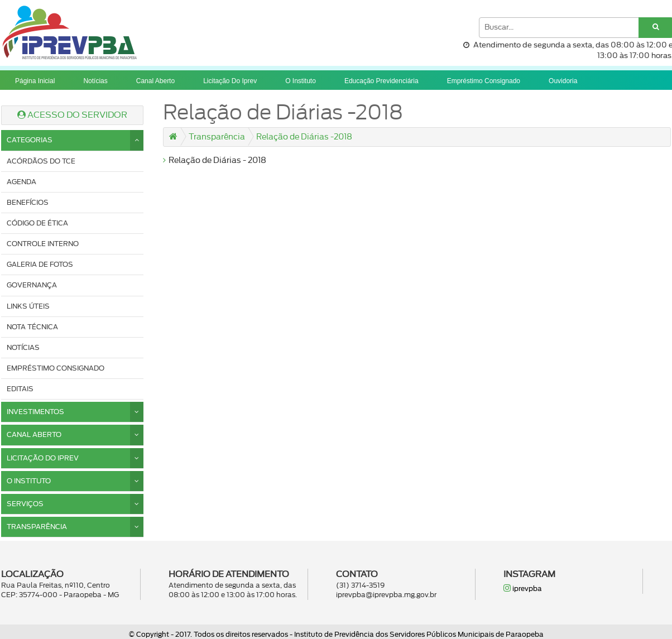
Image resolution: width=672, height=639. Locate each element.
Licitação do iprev (230, 81)
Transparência (217, 137)
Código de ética (37, 223)
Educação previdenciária (381, 81)
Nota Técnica (32, 327)
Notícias (95, 81)
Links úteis (28, 306)
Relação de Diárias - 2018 (215, 161)
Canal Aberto (155, 81)
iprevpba (523, 588)
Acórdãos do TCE (41, 161)
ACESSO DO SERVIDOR (72, 115)
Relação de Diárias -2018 (304, 137)
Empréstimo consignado (484, 81)
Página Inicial (35, 81)
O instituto (301, 81)
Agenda (21, 182)
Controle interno (43, 244)
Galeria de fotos (40, 265)
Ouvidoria (563, 81)
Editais (20, 389)
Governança (32, 285)
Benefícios (28, 203)
